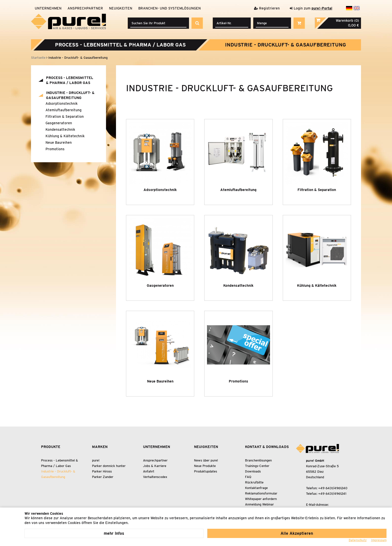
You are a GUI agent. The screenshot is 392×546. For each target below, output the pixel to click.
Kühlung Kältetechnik (65, 136)
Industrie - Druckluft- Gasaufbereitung (285, 45)
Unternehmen (48, 8)
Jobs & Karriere (155, 466)
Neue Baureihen (59, 142)
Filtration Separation (65, 116)
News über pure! (206, 460)
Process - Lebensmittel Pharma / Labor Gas (120, 45)
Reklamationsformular (261, 493)
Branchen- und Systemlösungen (169, 8)
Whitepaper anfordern (261, 499)
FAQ (248, 477)
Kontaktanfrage (256, 488)
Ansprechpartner (85, 8)
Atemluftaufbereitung (63, 110)
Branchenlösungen (258, 460)
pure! (96, 460)
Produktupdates (205, 471)
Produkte (51, 447)
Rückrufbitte (254, 482)
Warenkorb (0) (347, 20)
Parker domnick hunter (109, 466)
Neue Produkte (205, 466)
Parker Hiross (102, 471)
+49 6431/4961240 (333, 488)
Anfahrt (149, 471)
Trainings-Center (257, 466)
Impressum (379, 540)
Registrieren (267, 8)
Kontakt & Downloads (267, 447)
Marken (100, 447)
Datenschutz (358, 540)
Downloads (253, 471)
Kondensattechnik (60, 129)
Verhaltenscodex (155, 477)
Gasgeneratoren (59, 123)
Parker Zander (103, 477)
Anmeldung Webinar (259, 504)
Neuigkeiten (121, 8)
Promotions (55, 149)
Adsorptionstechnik (61, 103)
